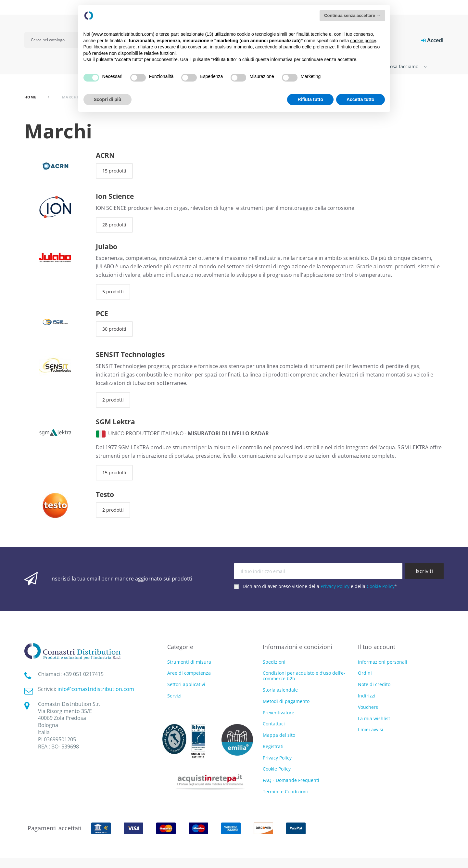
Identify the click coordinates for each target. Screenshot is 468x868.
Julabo (107, 247)
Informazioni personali (383, 662)
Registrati (273, 746)
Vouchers (368, 707)
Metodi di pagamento (286, 701)
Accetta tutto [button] (360, 99)
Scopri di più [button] (108, 99)
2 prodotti (113, 400)
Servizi (174, 696)
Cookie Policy (381, 586)
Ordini (365, 673)
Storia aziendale (280, 690)
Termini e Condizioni (285, 791)
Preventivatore (278, 713)
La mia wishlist (374, 718)
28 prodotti (114, 225)
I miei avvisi (371, 729)
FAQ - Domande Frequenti (291, 780)
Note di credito (374, 684)
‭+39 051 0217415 (83, 674)
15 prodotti (114, 171)
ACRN (105, 155)
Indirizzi (367, 696)
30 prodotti (114, 329)
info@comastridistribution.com (96, 689)
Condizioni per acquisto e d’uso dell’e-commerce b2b (304, 676)
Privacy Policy (335, 586)
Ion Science (115, 196)
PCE (102, 313)
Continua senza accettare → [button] (352, 15)
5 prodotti (113, 292)
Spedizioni (274, 662)
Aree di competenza (189, 673)
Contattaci (274, 724)
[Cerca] (56, 40)
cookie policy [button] (363, 41)
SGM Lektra (115, 422)
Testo (105, 494)
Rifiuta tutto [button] (310, 99)
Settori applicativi (186, 685)
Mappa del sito (279, 735)
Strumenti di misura (189, 662)
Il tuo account (377, 647)
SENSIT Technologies (130, 354)
